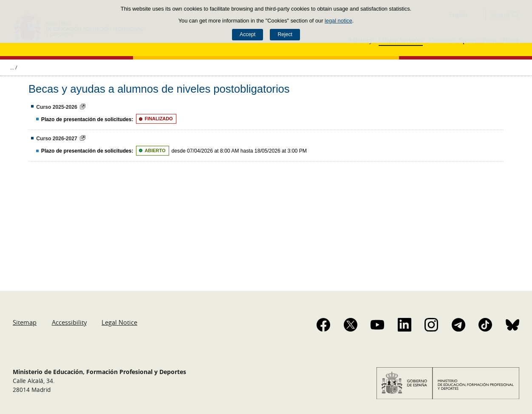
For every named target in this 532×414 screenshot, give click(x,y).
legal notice (338, 21)
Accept (248, 34)
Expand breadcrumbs (14, 68)
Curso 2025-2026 (57, 107)
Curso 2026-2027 (57, 139)
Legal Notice (119, 322)
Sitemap (25, 322)
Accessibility (69, 322)
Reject (285, 34)
